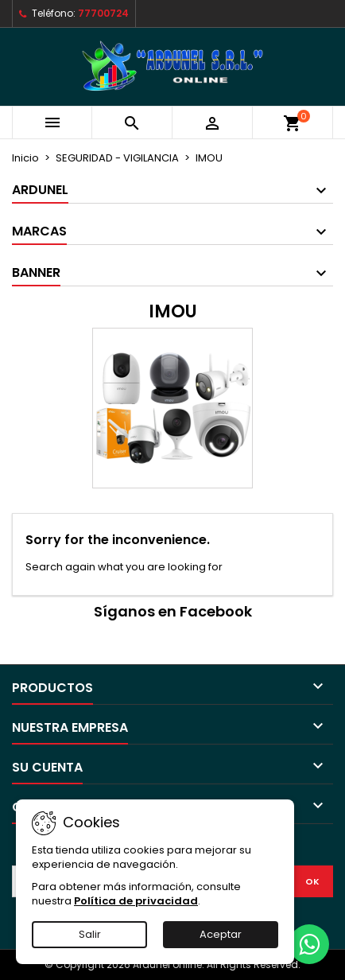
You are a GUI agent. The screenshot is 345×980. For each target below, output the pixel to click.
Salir (90, 934)
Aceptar (221, 934)
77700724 (103, 13)
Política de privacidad (136, 901)
